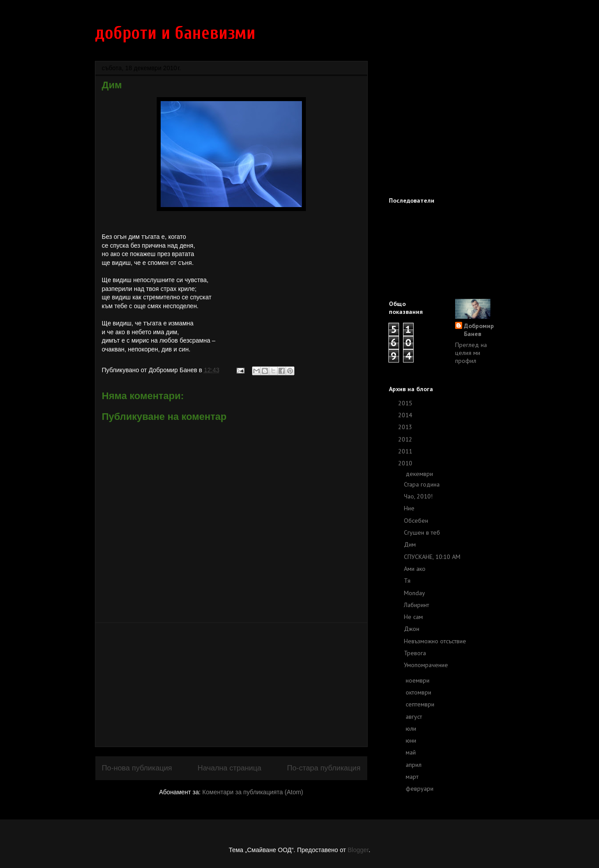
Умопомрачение (426, 665)
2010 (406, 463)
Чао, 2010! (418, 496)
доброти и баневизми (175, 33)
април (414, 765)
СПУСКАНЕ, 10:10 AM (432, 557)
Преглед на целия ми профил (471, 353)
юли (412, 728)
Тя (407, 581)
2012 (406, 439)
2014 (406, 415)
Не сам (413, 617)
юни (412, 740)
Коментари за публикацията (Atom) (252, 792)
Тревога (415, 653)
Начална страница (230, 768)
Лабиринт (416, 605)
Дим (410, 544)
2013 (406, 427)
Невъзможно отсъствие (435, 641)
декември (420, 474)
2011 (406, 451)
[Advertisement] (231, 685)
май (412, 752)
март (413, 777)
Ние (409, 508)
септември (421, 704)
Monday (414, 593)
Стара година (422, 484)
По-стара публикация (324, 768)
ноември (418, 680)
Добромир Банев (479, 330)
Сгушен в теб (422, 532)
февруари (420, 789)
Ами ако (415, 569)
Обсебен (416, 521)
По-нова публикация (137, 768)
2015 (406, 403)
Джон (412, 629)
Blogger (358, 850)
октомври (419, 692)
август (415, 717)
